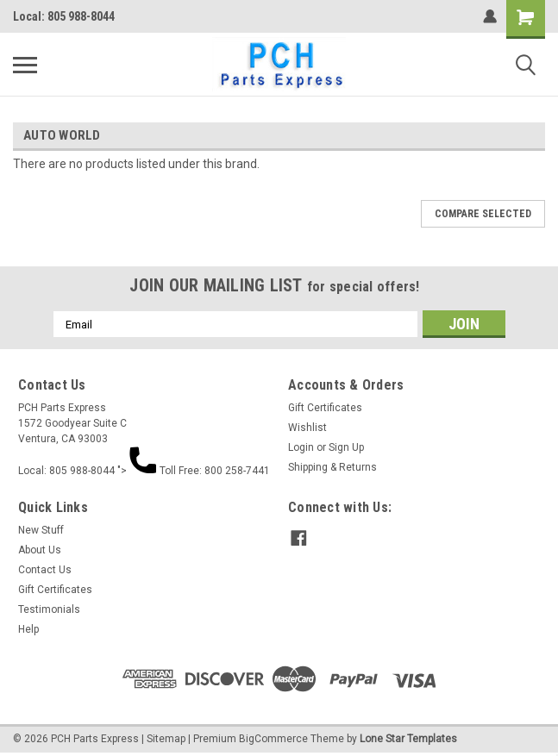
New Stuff (41, 530)
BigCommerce (273, 739)
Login (301, 447)
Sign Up (346, 447)
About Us (40, 550)
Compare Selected (483, 214)
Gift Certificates (325, 408)
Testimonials (49, 609)
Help (28, 629)
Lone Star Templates (408, 739)
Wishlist (307, 428)
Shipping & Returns (332, 467)
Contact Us (45, 570)
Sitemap (166, 739)
